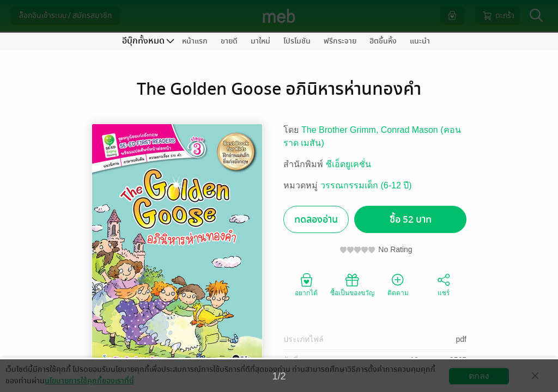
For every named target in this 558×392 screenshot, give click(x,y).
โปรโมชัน (297, 41)
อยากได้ (306, 284)
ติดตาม (398, 284)
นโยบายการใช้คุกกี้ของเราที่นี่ (89, 381)
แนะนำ (420, 41)
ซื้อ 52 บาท (411, 220)
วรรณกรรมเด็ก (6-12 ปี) (366, 185)
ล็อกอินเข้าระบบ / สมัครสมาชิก (65, 16)
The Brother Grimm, (341, 130)
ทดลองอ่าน (316, 220)
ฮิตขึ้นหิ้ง (383, 41)
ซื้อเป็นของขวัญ (352, 284)
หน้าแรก (195, 41)
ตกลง (479, 376)
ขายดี (229, 41)
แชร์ (444, 284)
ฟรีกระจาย (340, 41)
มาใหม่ (260, 41)
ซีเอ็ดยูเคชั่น (348, 164)
